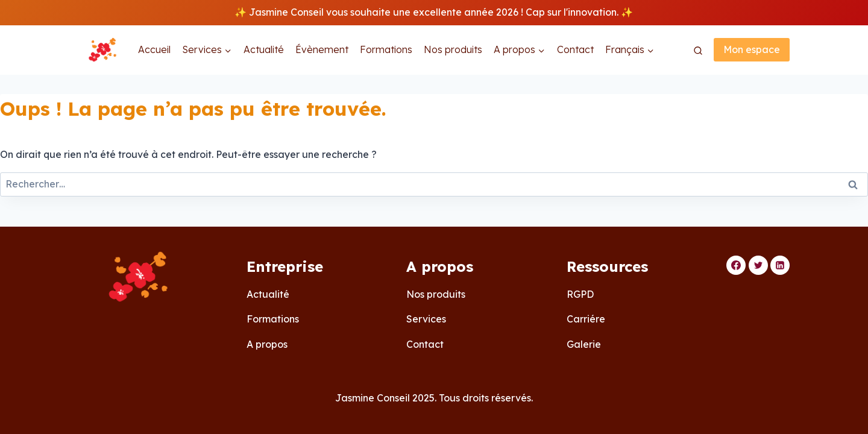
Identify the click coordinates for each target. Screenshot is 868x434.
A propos (267, 344)
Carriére (586, 319)
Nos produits (453, 49)
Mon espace (752, 49)
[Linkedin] (780, 265)
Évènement (322, 49)
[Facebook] (736, 265)
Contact (575, 49)
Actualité (264, 49)
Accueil (154, 49)
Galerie (584, 344)
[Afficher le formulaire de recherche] (698, 51)
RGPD (580, 294)
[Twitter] (758, 265)
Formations (386, 49)
